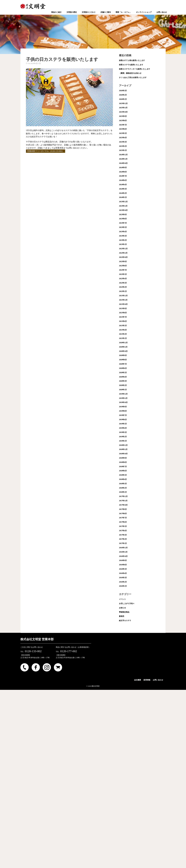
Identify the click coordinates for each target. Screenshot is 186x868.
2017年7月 (123, 518)
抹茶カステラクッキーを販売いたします (134, 69)
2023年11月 (123, 206)
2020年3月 (123, 381)
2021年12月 (123, 296)
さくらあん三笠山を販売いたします (133, 77)
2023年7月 (123, 223)
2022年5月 (123, 274)
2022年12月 (123, 249)
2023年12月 (123, 202)
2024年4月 (123, 185)
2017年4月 (123, 531)
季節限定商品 (124, 612)
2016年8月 (123, 565)
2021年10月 (123, 304)
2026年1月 (123, 99)
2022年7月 (123, 270)
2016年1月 (123, 586)
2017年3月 (123, 535)
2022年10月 (123, 257)
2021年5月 (123, 326)
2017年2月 (123, 539)
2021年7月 (123, 317)
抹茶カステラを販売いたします (131, 65)
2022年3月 (123, 283)
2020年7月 (123, 364)
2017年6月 (123, 522)
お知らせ (122, 608)
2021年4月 (123, 330)
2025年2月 (123, 146)
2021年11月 (123, 300)
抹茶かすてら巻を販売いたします (132, 60)
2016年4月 (123, 573)
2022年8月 (123, 266)
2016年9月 (123, 560)
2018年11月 (123, 449)
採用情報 (147, 680)
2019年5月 (123, 424)
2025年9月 (123, 116)
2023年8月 (123, 219)
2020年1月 (123, 390)
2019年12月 (123, 394)
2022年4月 (123, 279)
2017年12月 (123, 496)
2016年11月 (123, 552)
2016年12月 (123, 548)
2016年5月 (123, 569)
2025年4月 (123, 138)
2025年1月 (123, 150)
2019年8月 (123, 411)
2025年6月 (123, 129)
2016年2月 (123, 582)
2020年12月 (123, 343)
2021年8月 (123, 313)
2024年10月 (123, 163)
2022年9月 (123, 262)
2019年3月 (123, 432)
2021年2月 (123, 334)
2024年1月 (123, 197)
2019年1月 (123, 441)
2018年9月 (123, 458)
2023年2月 (123, 240)
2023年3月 (123, 236)
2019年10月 (123, 402)
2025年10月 (123, 112)
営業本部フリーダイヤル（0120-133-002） (46, 151)
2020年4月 (123, 377)
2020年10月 (123, 351)
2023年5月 (123, 227)
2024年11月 (123, 159)
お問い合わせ (158, 680)
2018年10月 (123, 454)
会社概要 (138, 680)
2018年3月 (123, 484)
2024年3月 (123, 189)
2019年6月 (123, 420)
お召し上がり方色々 (127, 604)
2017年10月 (123, 505)
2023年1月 (123, 244)
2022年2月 (123, 287)
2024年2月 (123, 193)
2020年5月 (123, 373)
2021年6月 (123, 321)
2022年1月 (123, 291)
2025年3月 (123, 142)
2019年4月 (123, 428)
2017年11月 (123, 501)
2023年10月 (123, 210)
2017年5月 (123, 526)
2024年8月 (123, 172)
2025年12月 (123, 103)
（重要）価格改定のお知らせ (130, 73)
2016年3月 (123, 578)
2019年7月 (123, 415)
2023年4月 (123, 232)
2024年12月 (123, 155)
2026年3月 (123, 91)
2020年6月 (123, 368)
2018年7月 (123, 467)
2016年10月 (123, 556)
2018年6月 (123, 471)
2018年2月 (123, 488)
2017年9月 (123, 509)
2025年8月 (123, 121)
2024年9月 (123, 168)
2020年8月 (123, 360)
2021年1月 (123, 338)
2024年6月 (123, 180)
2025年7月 (123, 125)
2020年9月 (123, 355)
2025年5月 (123, 133)
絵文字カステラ (125, 621)
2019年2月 (123, 437)
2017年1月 (123, 543)
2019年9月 (123, 407)
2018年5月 (123, 475)
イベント (122, 599)
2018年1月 (123, 492)
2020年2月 (123, 385)
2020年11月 (123, 347)
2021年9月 (123, 309)
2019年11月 (123, 398)
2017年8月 (123, 514)
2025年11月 (123, 108)
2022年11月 (123, 253)
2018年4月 (123, 479)
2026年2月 (123, 95)
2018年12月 (123, 445)
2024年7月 (123, 176)
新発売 (122, 616)
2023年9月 (123, 215)
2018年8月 (123, 462)
